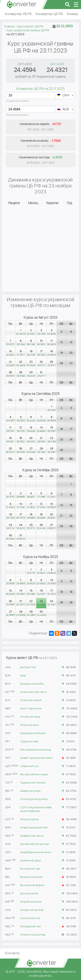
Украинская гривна (17, 101)
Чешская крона (30, 819)
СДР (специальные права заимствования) (36, 809)
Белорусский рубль (32, 684)
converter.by (22, 5)
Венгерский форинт (32, 885)
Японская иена (29, 725)
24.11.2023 (57, 64)
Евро (23, 676)
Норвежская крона (32, 836)
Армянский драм (31, 861)
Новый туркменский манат (37, 758)
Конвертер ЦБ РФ (49, 14)
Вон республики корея (34, 775)
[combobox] (65, 95)
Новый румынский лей (34, 828)
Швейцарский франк (33, 733)
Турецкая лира (29, 742)
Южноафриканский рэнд (36, 750)
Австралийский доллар (35, 844)
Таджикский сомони (33, 783)
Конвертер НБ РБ (18, 14)
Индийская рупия (31, 902)
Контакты (12, 953)
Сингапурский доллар (34, 799)
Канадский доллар (32, 910)
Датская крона (29, 894)
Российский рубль (17, 115)
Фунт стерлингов (31, 709)
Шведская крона (30, 791)
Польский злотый (31, 700)
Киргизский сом (30, 918)
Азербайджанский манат (36, 852)
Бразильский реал (31, 877)
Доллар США (28, 667)
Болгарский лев (30, 869)
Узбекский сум (29, 766)
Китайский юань (30, 717)
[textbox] (65, 96)
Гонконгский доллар (33, 935)
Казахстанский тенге (33, 692)
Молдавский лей (31, 927)
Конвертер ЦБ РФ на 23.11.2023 (40, 89)
